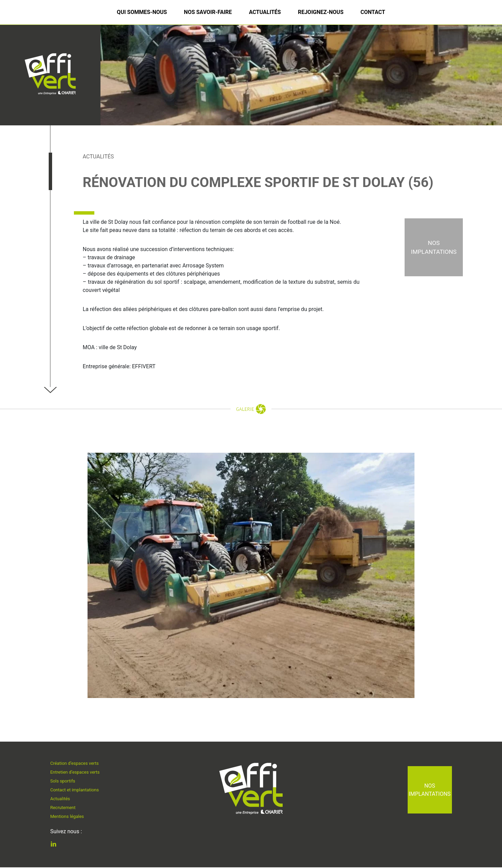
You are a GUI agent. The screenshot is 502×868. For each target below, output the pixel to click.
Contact (373, 12)
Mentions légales (69, 819)
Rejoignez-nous (321, 12)
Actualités (265, 12)
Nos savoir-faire (208, 12)
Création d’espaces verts (77, 761)
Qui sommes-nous (142, 12)
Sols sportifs (64, 780)
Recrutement (64, 810)
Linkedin (59, 845)
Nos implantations (430, 790)
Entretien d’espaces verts (77, 770)
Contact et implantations (77, 790)
